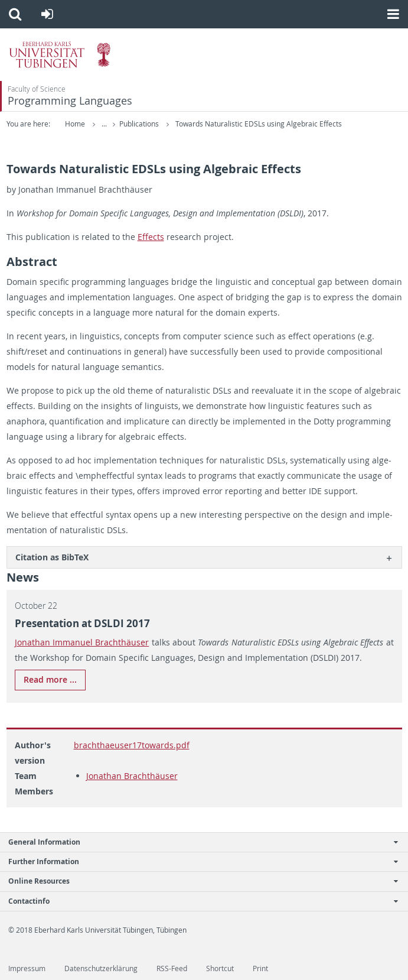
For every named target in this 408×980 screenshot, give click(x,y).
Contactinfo (198, 901)
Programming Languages (70, 101)
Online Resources (198, 881)
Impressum (27, 968)
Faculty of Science (37, 89)
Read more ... (50, 679)
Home (75, 124)
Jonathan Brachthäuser (132, 776)
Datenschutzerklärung (101, 968)
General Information (198, 842)
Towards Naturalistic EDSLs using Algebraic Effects (259, 124)
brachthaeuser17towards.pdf (132, 745)
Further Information (198, 861)
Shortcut (220, 968)
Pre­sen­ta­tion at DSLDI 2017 (82, 623)
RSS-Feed (172, 968)
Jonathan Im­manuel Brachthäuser (82, 642)
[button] (15, 14)
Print (260, 968)
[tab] (204, 557)
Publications (140, 124)
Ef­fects (151, 237)
